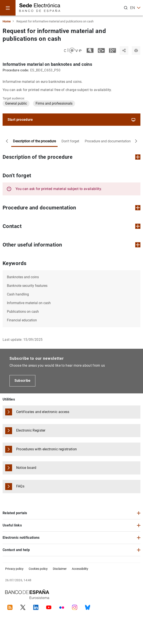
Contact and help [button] (16, 550)
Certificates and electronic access (43, 412)
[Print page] (136, 50)
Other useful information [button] (71, 245)
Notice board (26, 468)
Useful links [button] (12, 525)
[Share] (124, 50)
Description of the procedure (34, 141)
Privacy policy (14, 569)
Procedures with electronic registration (46, 449)
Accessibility (80, 569)
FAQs (20, 486)
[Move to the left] (7, 141)
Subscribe (23, 381)
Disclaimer (60, 569)
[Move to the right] (136, 141)
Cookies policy (38, 569)
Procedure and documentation (108, 141)
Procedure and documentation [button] (71, 208)
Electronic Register (31, 430)
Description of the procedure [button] (71, 157)
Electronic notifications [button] (21, 538)
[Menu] (8, 8)
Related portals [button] (15, 513)
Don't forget (70, 141)
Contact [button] (71, 226)
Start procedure (72, 120)
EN (135, 8)
